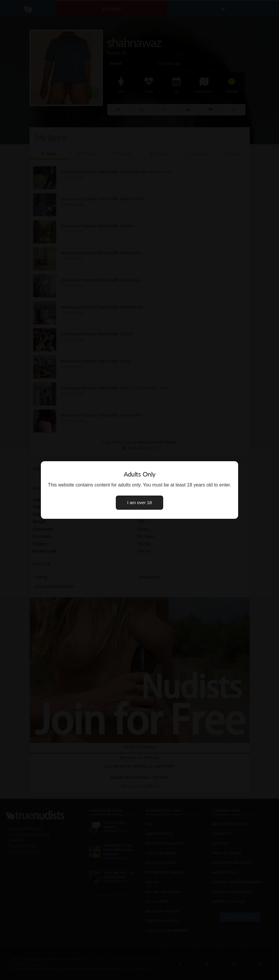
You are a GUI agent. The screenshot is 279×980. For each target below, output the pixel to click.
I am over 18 (140, 502)
